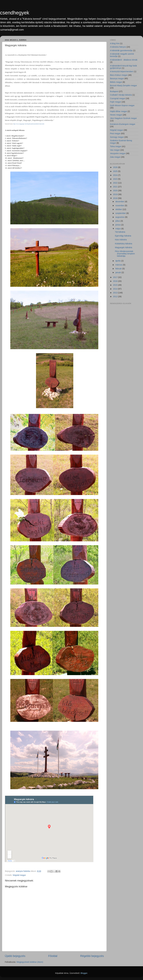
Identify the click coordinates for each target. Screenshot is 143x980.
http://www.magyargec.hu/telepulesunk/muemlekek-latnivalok (29, 124)
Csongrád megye (118, 98)
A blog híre (115, 43)
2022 (116, 183)
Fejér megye (116, 102)
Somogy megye (117, 137)
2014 (116, 289)
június (118, 225)
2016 (116, 281)
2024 (116, 175)
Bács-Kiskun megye (119, 75)
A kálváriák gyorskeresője (121, 50)
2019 (116, 194)
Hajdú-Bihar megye (118, 111)
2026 (116, 167)
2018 (116, 198)
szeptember (121, 213)
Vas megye (115, 150)
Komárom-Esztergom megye (123, 124)
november (120, 206)
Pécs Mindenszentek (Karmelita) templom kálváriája (125, 254)
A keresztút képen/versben (122, 71)
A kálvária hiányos (118, 47)
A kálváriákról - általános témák (124, 60)
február (119, 269)
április (118, 261)
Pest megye (115, 133)
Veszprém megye (118, 153)
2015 (116, 285)
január (119, 272)
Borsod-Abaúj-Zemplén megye (123, 86)
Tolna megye (116, 146)
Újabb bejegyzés (15, 956)
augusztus (120, 217)
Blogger (84, 973)
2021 (116, 187)
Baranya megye (117, 78)
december (120, 202)
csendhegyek (15, 13)
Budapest (114, 91)
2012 (116, 297)
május (118, 229)
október (119, 209)
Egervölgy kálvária (123, 236)
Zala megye (115, 157)
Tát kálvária (120, 232)
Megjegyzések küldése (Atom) (30, 962)
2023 (116, 179)
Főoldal (53, 956)
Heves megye (116, 115)
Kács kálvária (121, 240)
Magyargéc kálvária (124, 247)
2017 (116, 277)
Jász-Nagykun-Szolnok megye (123, 118)
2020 (116, 191)
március (119, 265)
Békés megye (116, 82)
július (118, 221)
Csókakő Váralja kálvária (121, 95)
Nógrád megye (19, 875)
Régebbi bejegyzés (92, 956)
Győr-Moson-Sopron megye (122, 105)
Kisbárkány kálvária (124, 244)
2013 (116, 293)
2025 (116, 171)
